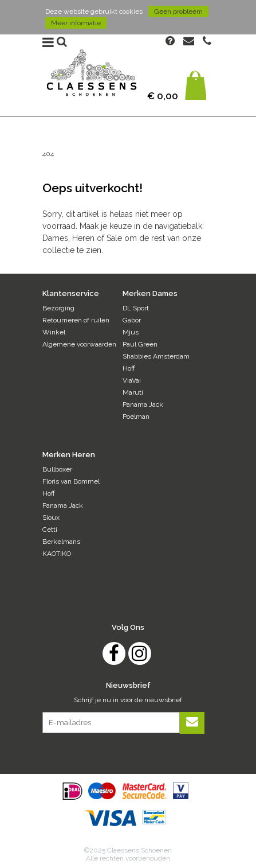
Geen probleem (178, 11)
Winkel (54, 332)
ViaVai (132, 380)
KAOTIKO (57, 554)
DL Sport (136, 308)
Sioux (51, 517)
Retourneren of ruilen (76, 320)
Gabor (132, 320)
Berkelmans (61, 542)
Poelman (136, 417)
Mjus (131, 332)
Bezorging (58, 308)
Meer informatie (76, 23)
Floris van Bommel (71, 481)
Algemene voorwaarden (79, 344)
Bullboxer (57, 469)
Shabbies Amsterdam (156, 356)
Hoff (129, 368)
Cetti (50, 530)
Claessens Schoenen (91, 77)
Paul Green (140, 344)
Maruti (133, 392)
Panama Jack (143, 404)
